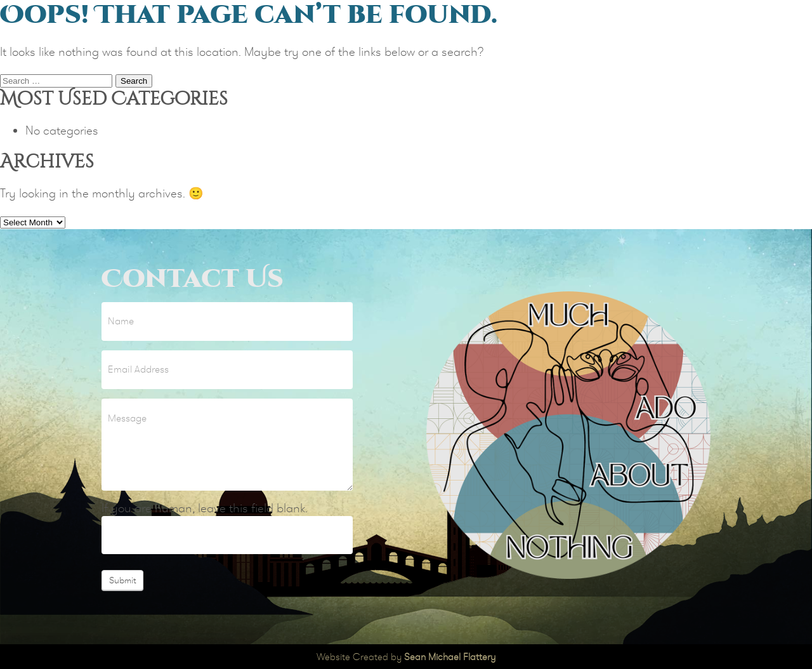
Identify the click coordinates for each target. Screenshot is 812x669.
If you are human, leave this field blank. (205, 508)
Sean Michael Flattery (450, 657)
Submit (122, 580)
